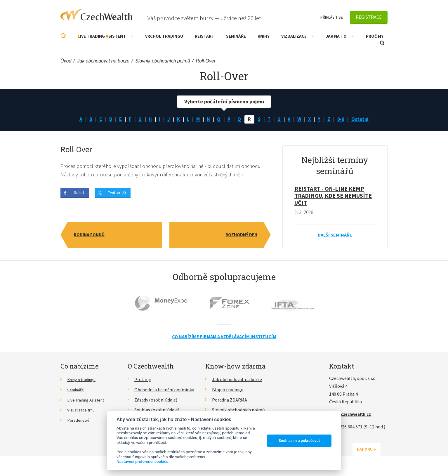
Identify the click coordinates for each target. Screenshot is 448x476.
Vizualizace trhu (83, 411)
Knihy (264, 36)
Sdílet (79, 194)
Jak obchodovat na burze (237, 380)
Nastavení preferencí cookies (142, 461)
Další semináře (335, 236)
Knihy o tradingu (84, 380)
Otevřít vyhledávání (382, 43)
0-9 (343, 120)
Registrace (369, 17)
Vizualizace (298, 36)
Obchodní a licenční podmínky (164, 390)
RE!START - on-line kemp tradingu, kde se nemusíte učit (333, 196)
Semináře (236, 36)
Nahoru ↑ (374, 450)
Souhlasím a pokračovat (299, 441)
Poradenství (79, 421)
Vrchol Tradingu (164, 36)
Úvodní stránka (63, 35)
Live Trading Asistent (88, 401)
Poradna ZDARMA (230, 401)
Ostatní (363, 120)
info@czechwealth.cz (352, 415)
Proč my (375, 36)
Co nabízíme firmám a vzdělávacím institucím (224, 337)
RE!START (205, 36)
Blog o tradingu (228, 390)
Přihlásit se (332, 17)
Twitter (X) (117, 194)
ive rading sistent (106, 36)
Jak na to (340, 36)
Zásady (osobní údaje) (156, 401)
